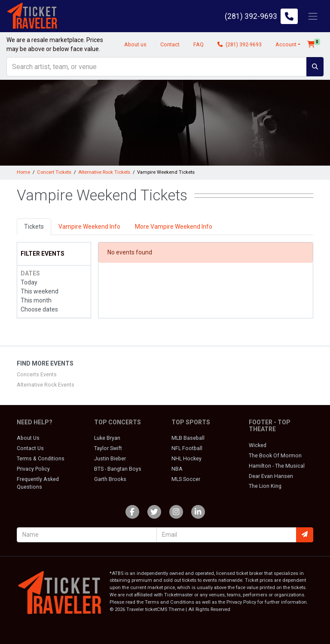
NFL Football (187, 448)
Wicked (258, 445)
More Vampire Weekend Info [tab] (174, 227)
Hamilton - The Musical (277, 466)
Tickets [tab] (34, 227)
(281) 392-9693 (240, 45)
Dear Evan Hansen (271, 476)
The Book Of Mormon (275, 456)
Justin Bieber (110, 459)
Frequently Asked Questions (38, 483)
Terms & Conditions (41, 459)
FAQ (199, 45)
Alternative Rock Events (46, 385)
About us (135, 45)
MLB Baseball (188, 438)
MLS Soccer (186, 479)
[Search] (157, 67)
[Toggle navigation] (313, 16)
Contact (170, 45)
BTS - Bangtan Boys (118, 469)
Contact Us (30, 448)
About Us (28, 438)
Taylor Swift (108, 448)
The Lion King (265, 486)
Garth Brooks (110, 479)
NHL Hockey (186, 459)
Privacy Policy (33, 469)
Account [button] (286, 45)
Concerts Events (37, 375)
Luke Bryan (107, 438)
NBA (177, 469)
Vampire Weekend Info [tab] (89, 227)
